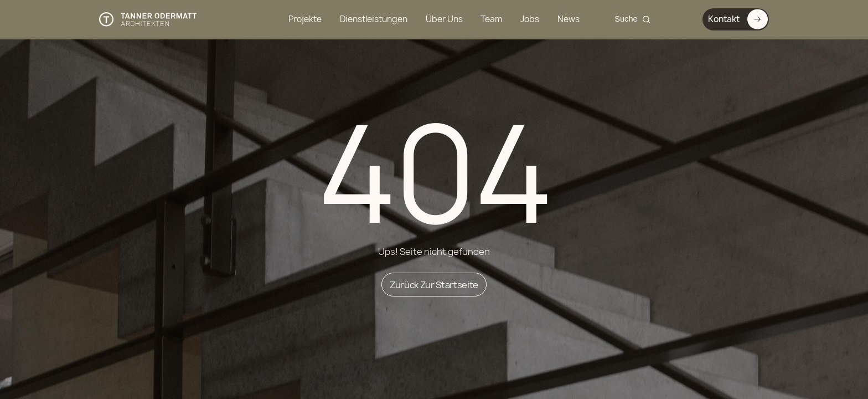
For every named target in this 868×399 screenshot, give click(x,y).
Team (491, 19)
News (569, 19)
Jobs (530, 19)
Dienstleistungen (374, 19)
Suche (626, 19)
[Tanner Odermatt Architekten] (148, 19)
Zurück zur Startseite (434, 285)
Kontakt (735, 19)
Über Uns (444, 19)
